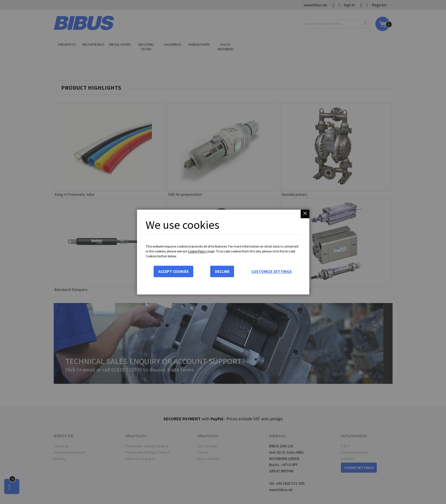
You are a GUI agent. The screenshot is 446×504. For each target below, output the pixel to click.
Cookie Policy (197, 251)
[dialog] (223, 252)
